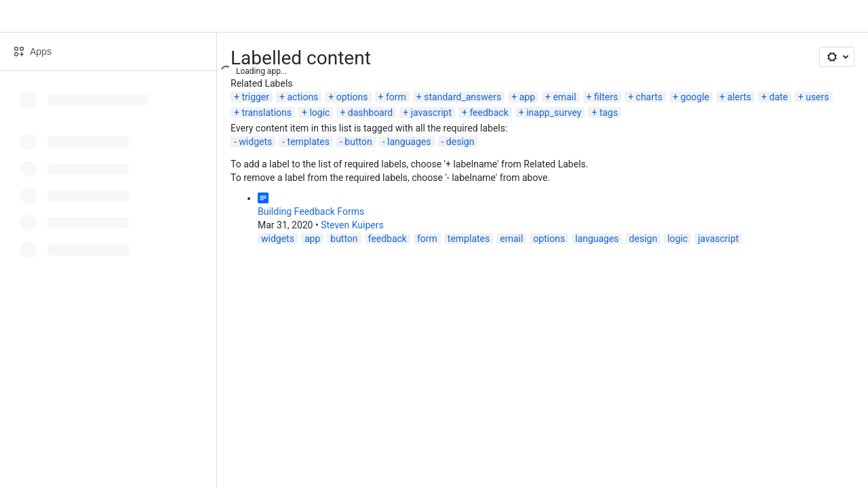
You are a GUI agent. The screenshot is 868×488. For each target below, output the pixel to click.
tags (609, 113)
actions (302, 97)
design (460, 142)
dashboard (370, 113)
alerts (739, 97)
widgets (255, 142)
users (817, 97)
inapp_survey (554, 113)
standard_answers (462, 97)
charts (650, 97)
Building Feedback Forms (311, 211)
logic (319, 113)
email (564, 97)
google (695, 97)
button (358, 142)
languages (409, 142)
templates (309, 142)
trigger (255, 97)
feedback (489, 113)
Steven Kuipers (352, 225)
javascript (431, 113)
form (396, 97)
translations (267, 113)
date (778, 97)
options (352, 97)
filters (606, 97)
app (527, 97)
